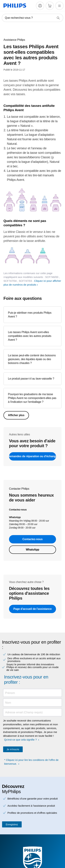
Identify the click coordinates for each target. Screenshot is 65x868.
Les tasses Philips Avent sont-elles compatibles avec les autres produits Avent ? (30, 336)
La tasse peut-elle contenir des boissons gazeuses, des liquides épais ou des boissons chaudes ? (32, 359)
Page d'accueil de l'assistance (32, 609)
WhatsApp (32, 550)
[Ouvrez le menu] (59, 6)
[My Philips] (40, 6)
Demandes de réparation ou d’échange (32, 456)
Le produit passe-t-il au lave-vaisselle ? (31, 379)
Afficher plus (16, 415)
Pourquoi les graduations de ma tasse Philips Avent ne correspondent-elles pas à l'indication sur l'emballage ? (32, 398)
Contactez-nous (32, 539)
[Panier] (50, 6)
